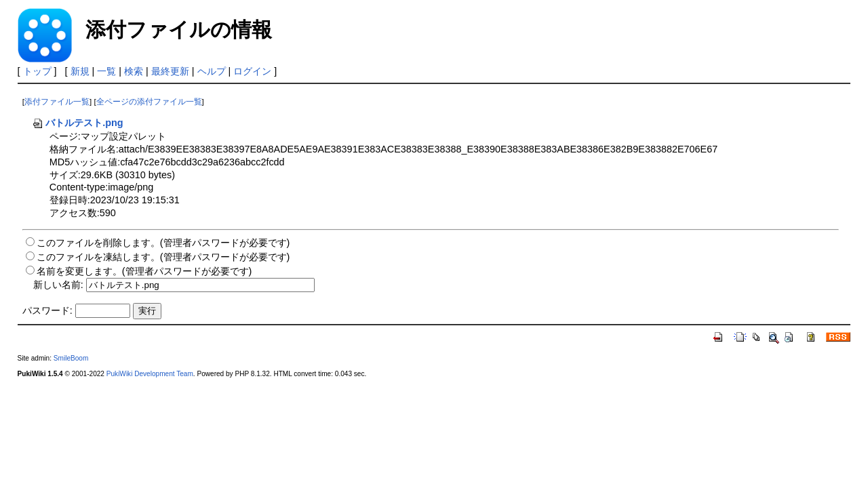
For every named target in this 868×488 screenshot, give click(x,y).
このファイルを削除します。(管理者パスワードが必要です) (163, 243)
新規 (80, 71)
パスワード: (47, 310)
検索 (134, 71)
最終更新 (170, 71)
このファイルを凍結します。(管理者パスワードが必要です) (163, 257)
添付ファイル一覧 (57, 102)
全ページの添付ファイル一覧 (149, 102)
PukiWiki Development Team (150, 374)
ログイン (252, 71)
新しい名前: (58, 285)
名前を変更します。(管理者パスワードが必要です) (144, 271)
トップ (37, 71)
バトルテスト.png (77, 123)
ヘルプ (212, 71)
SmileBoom (71, 358)
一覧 (106, 71)
